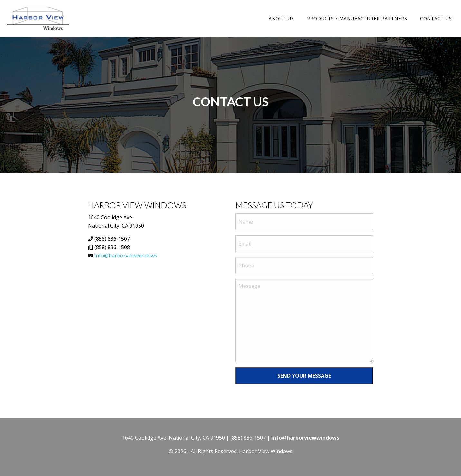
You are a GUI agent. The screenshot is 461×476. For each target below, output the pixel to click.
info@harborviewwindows (126, 256)
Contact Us (436, 19)
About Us (281, 19)
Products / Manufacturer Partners (357, 19)
